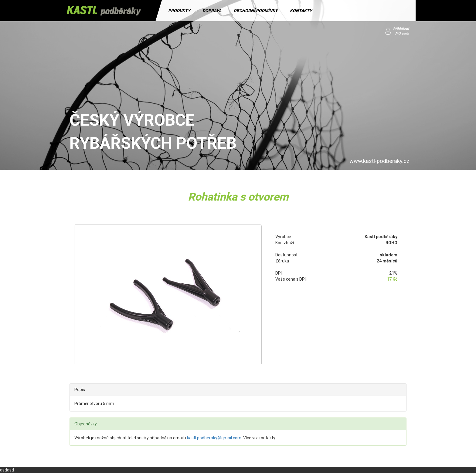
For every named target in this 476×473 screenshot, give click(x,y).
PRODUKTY (179, 11)
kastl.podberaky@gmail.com (214, 438)
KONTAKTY (301, 11)
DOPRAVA (212, 11)
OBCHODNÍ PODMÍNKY (256, 11)
